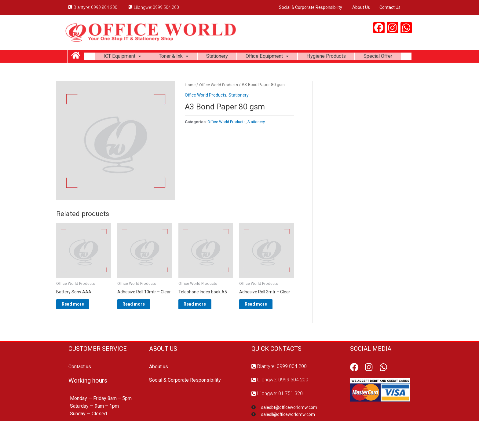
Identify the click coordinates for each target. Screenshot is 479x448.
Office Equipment (293, 57)
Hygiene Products (357, 57)
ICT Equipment (138, 57)
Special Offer (248, 73)
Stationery (239, 57)
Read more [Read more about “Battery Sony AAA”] (80, 324)
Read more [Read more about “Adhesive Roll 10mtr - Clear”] (141, 329)
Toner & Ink (193, 57)
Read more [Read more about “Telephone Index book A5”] (202, 324)
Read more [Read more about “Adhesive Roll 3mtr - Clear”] (263, 324)
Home (190, 102)
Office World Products (220, 102)
